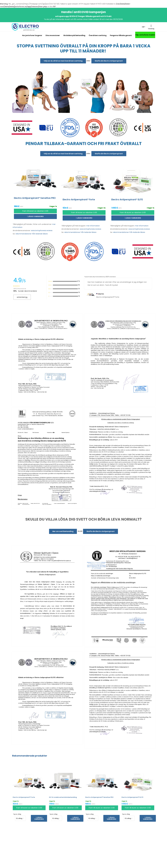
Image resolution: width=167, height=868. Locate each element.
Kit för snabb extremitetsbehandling (63, 797)
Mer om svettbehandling (63, 531)
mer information (93, 226)
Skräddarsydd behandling (74, 35)
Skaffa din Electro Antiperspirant (109, 61)
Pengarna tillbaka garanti (121, 35)
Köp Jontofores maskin (145, 35)
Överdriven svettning (98, 35)
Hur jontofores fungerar (32, 35)
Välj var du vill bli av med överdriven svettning (63, 61)
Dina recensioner (53, 35)
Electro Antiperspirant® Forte (24, 797)
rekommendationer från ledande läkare (32, 234)
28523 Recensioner (20, 289)
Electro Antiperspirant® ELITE (132, 797)
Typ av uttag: (17, 814)
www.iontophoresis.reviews (42, 230)
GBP (143, 27)
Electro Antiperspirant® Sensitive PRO (99, 797)
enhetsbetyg (22, 297)
